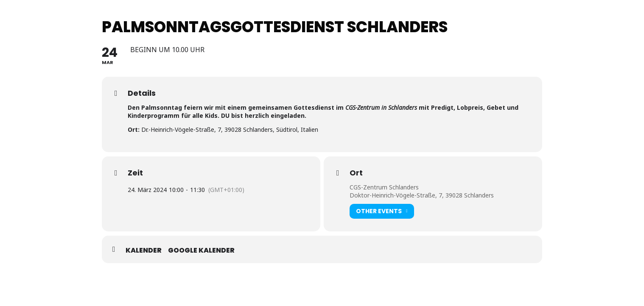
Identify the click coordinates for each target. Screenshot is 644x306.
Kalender (144, 250)
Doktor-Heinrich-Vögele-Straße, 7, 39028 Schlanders (422, 195)
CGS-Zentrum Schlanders (384, 187)
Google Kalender (201, 250)
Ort (356, 173)
